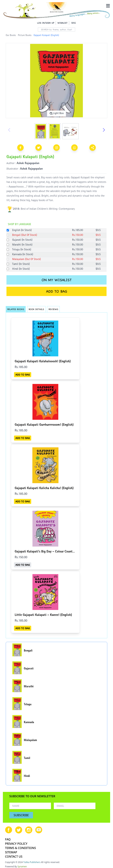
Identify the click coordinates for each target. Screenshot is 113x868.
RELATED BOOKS (16, 309)
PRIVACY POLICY (16, 844)
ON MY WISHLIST (57, 280)
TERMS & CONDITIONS (20, 848)
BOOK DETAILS (36, 309)
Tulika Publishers (32, 862)
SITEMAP (11, 852)
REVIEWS (53, 309)
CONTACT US (14, 857)
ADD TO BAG (57, 291)
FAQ (8, 839)
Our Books (11, 35)
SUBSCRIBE (21, 815)
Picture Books (25, 35)
